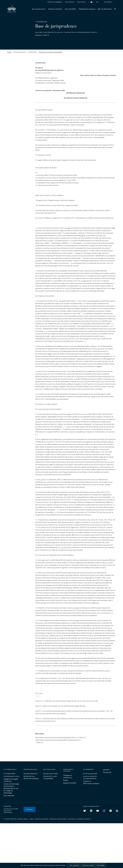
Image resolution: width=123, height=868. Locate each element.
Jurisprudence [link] (32, 52)
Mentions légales (23, 819)
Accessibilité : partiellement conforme (79, 819)
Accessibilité (108, 2)
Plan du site (107, 772)
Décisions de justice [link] (20, 52)
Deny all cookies (88, 865)
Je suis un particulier (90, 774)
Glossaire (106, 770)
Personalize (101, 865)
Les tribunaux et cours (11, 776)
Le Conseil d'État (9, 774)
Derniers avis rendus (51, 774)
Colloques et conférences (68, 776)
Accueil (9, 52)
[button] (39, 9)
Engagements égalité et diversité (11, 780)
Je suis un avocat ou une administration (90, 777)
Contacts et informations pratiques (91, 782)
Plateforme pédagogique (55, 2)
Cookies (31, 819)
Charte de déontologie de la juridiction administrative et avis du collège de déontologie (11, 788)
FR (97, 2)
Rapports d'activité (70, 783)
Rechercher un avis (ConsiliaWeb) (50, 777)
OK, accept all (73, 865)
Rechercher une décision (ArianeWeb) (51, 52)
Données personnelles (42, 819)
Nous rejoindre (9, 796)
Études (66, 780)
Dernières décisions (30, 774)
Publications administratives (58, 819)
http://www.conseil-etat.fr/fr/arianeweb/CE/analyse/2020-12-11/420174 (60, 737)
